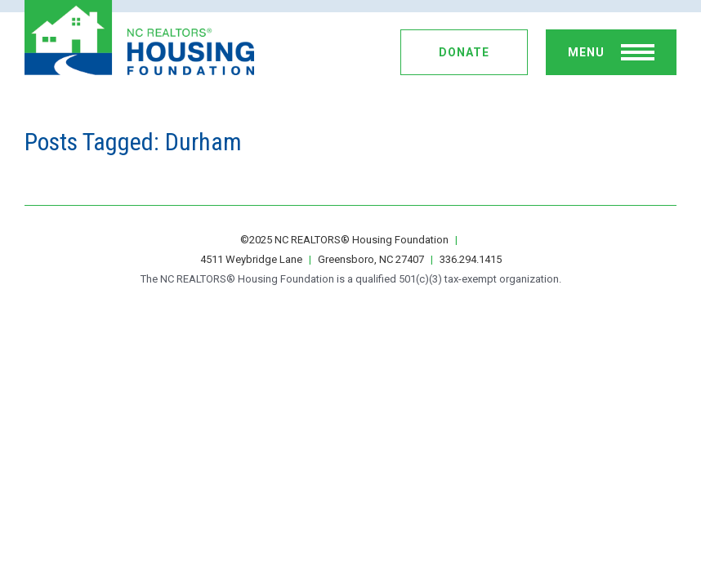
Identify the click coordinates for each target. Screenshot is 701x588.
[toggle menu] (611, 52)
